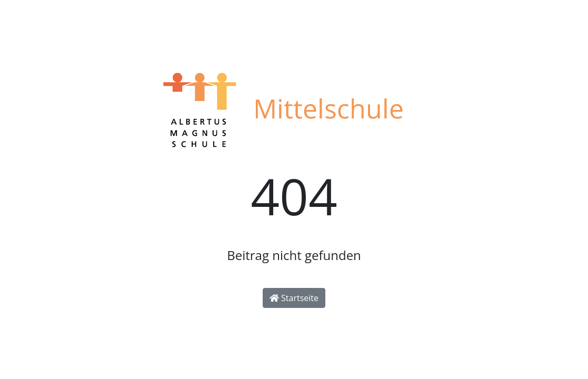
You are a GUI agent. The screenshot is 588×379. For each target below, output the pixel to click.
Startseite (294, 298)
